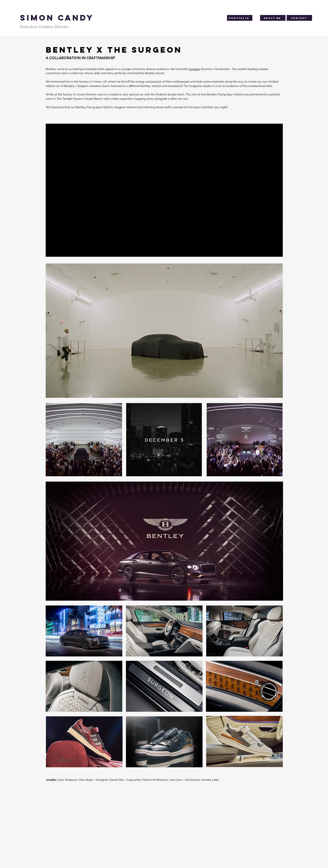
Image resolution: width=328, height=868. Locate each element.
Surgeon (195, 69)
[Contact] (299, 18)
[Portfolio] (240, 18)
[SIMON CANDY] (81, 18)
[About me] (273, 18)
